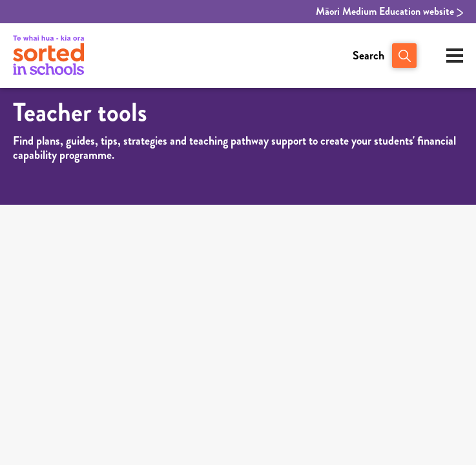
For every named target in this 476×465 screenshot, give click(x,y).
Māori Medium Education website (389, 12)
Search (368, 56)
